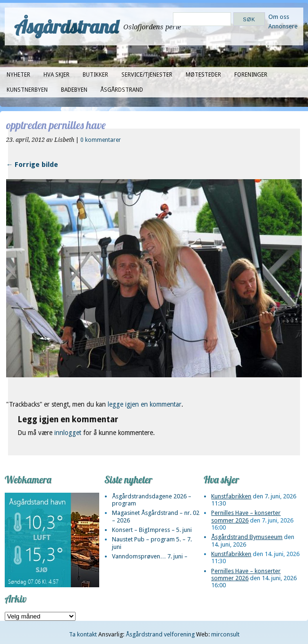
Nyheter (18, 75)
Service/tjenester (147, 75)
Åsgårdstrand (66, 26)
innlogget (68, 433)
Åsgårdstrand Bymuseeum (247, 537)
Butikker (95, 75)
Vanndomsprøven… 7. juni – (150, 556)
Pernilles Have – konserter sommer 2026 (246, 516)
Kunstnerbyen (27, 90)
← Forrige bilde (32, 165)
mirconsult (225, 634)
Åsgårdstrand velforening (160, 634)
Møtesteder (203, 75)
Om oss (279, 17)
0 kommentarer (101, 140)
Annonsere (283, 26)
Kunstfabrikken (231, 496)
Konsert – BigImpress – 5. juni (152, 530)
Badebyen (74, 90)
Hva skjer (56, 75)
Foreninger (251, 75)
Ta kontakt (83, 634)
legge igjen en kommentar (145, 404)
